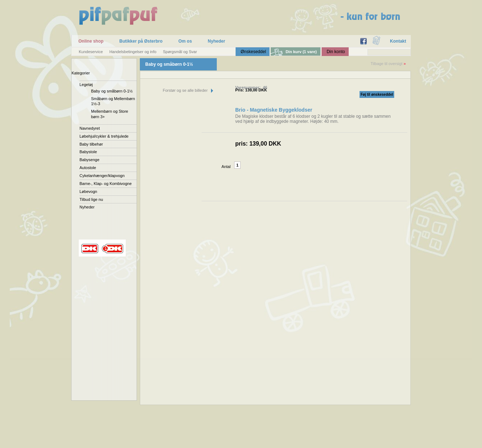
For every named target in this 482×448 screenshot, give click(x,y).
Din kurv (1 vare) (301, 52)
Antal (226, 167)
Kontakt (398, 41)
